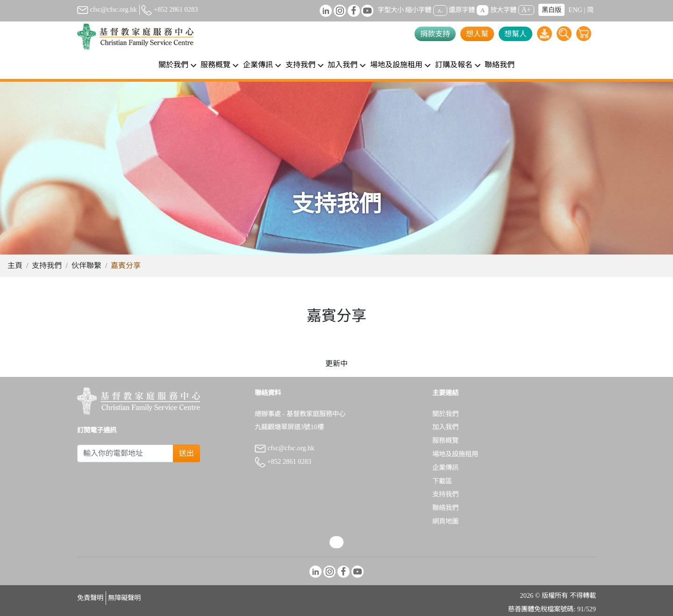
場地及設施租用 (455, 454)
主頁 (15, 266)
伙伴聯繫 (86, 266)
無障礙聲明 (124, 598)
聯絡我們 (500, 65)
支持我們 (47, 266)
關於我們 (445, 414)
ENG (575, 10)
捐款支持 (435, 34)
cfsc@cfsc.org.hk (107, 9)
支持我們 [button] (301, 65)
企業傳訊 (445, 467)
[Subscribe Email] (125, 453)
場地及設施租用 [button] (396, 65)
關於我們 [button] (173, 65)
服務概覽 (445, 440)
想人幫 (477, 34)
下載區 (442, 481)
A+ (526, 10)
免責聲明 (90, 598)
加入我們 (445, 427)
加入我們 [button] (343, 65)
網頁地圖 (445, 521)
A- (440, 10)
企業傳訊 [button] (258, 65)
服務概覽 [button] (215, 65)
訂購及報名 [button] (454, 65)
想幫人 (515, 34)
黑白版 (551, 10)
